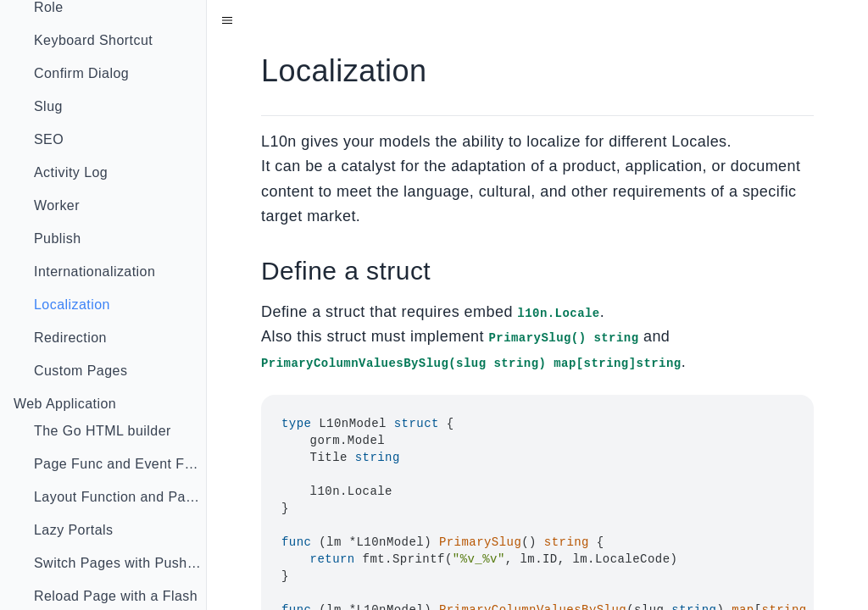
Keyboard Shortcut (93, 40)
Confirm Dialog (81, 73)
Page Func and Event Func (121, 464)
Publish (58, 238)
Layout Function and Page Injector (125, 497)
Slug (48, 106)
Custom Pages (81, 371)
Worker (57, 205)
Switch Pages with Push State (125, 563)
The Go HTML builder (103, 431)
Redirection (70, 338)
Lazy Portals (73, 530)
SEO (49, 139)
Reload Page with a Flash (116, 596)
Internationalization (95, 272)
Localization (72, 305)
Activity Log (71, 172)
